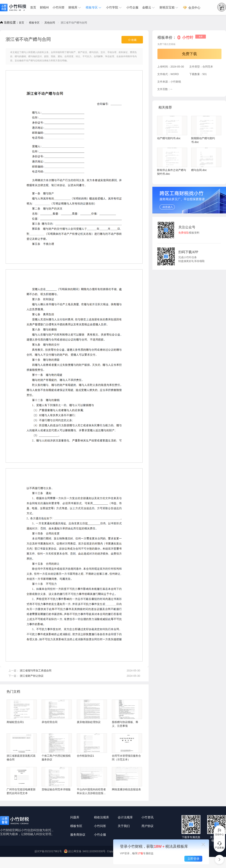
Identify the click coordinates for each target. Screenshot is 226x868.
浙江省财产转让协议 (32, 676)
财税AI (44, 7)
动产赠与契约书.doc (172, 128)
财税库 (75, 8)
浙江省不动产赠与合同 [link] (74, 23)
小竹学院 (114, 8)
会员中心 (192, 8)
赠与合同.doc (206, 160)
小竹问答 (59, 7)
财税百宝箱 (169, 8)
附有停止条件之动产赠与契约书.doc (172, 161)
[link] (21, 23)
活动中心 (219, 832)
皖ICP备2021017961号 (48, 851)
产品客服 (219, 845)
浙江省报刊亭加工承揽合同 (36, 671)
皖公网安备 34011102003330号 (85, 851)
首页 (33, 7)
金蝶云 (149, 8)
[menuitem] (34, 8)
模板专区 (94, 8)
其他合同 (50, 23)
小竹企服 (132, 7)
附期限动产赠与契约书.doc (206, 130)
